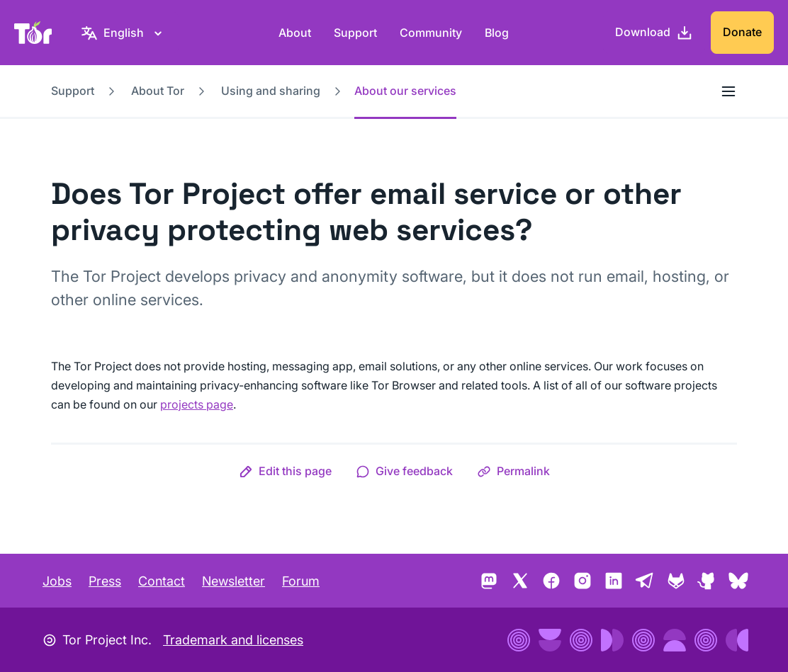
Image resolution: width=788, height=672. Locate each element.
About (295, 33)
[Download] (654, 33)
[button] (285, 471)
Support (355, 33)
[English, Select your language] (124, 33)
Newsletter (233, 581)
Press (105, 581)
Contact (162, 581)
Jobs (57, 581)
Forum (301, 581)
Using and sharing (271, 91)
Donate (742, 32)
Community (431, 33)
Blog (497, 33)
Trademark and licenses (233, 640)
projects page (197, 404)
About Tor (158, 91)
